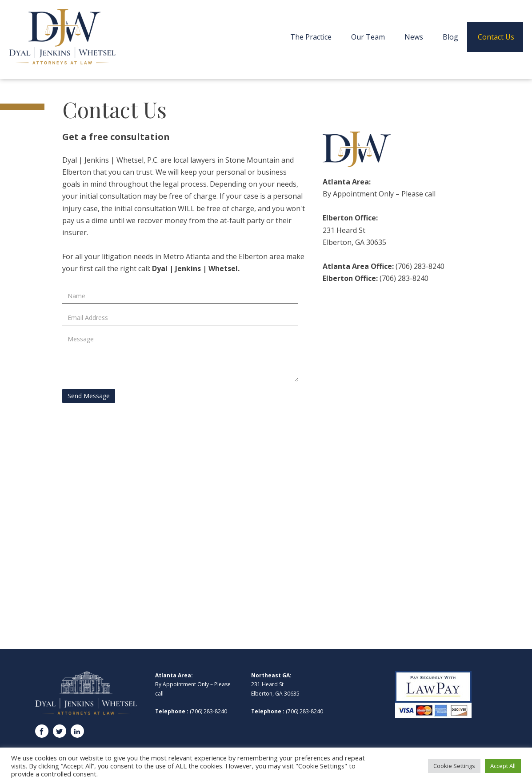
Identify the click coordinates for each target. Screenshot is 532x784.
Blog (450, 37)
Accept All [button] (503, 766)
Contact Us (496, 37)
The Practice (311, 37)
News (414, 37)
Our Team (368, 37)
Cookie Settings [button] (454, 766)
